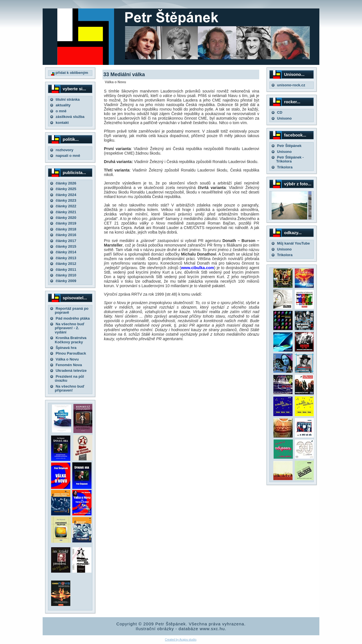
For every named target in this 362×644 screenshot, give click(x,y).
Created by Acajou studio (181, 640)
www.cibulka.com (198, 268)
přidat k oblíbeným (70, 73)
